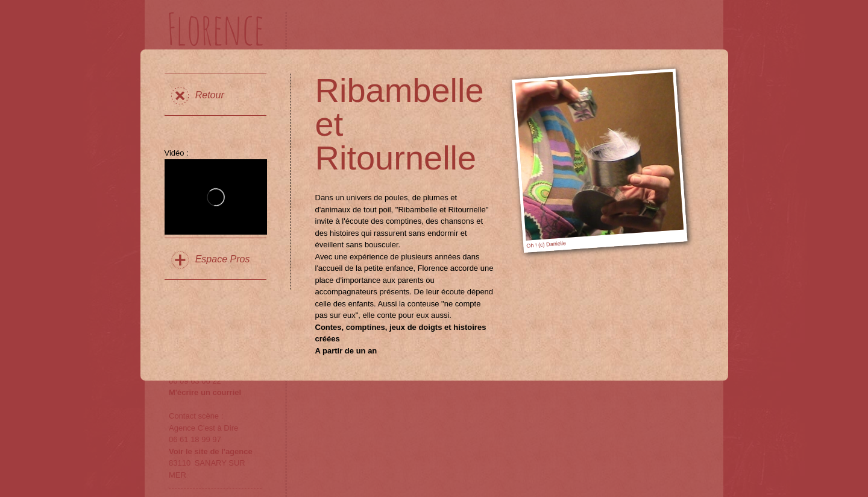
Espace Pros (223, 259)
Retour (210, 95)
